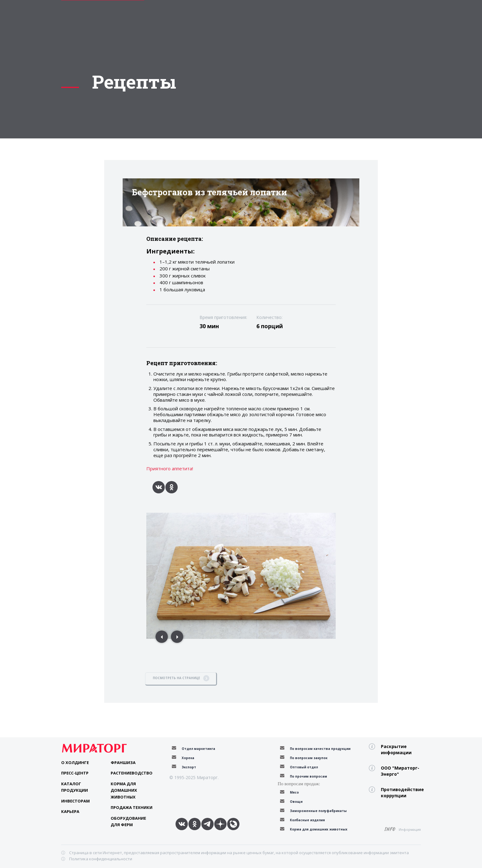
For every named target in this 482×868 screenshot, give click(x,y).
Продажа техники (132, 807)
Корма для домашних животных (124, 790)
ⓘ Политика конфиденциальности (97, 859)
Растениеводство (132, 773)
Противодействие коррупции (401, 792)
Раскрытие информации (396, 749)
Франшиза (123, 762)
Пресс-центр (75, 773)
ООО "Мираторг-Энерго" (400, 771)
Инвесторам (75, 801)
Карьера (70, 811)
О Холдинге (75, 762)
